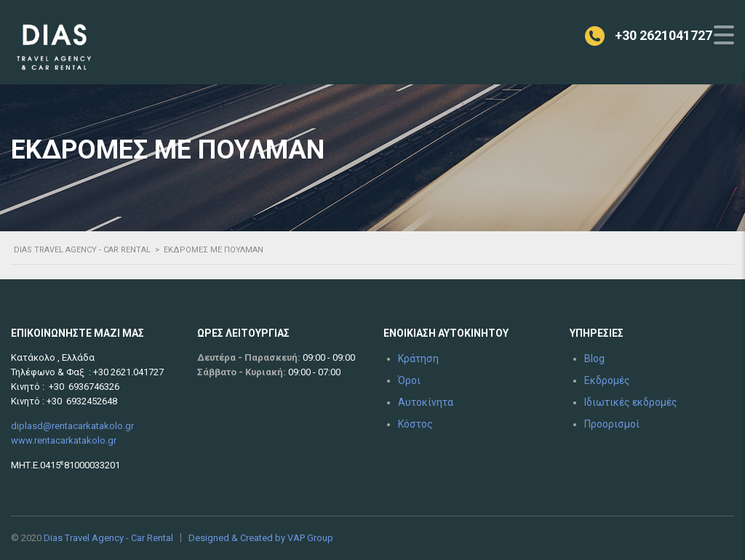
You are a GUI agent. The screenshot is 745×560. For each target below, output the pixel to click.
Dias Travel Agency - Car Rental (108, 538)
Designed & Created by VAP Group (261, 538)
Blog (594, 359)
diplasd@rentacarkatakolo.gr (72, 426)
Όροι (409, 380)
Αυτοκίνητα (426, 402)
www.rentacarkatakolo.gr (64, 440)
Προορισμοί (612, 424)
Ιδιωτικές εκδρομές (631, 402)
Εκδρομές (607, 380)
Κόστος (415, 424)
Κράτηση (418, 359)
